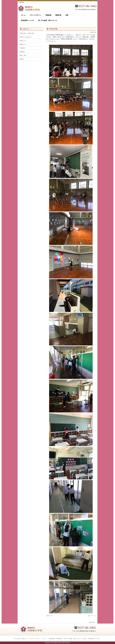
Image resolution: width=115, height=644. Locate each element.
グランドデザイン (36, 639)
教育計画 (60, 639)
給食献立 (22, 52)
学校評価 (52, 639)
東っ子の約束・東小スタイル (73, 639)
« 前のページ (50, 616)
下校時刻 (22, 48)
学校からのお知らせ (26, 37)
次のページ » (92, 616)
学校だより (23, 41)
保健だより (23, 44)
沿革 (85, 639)
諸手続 (22, 59)
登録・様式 (23, 55)
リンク (45, 639)
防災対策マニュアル (94, 639)
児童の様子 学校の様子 (27, 33)
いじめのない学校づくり (21, 639)
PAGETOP (92, 622)
